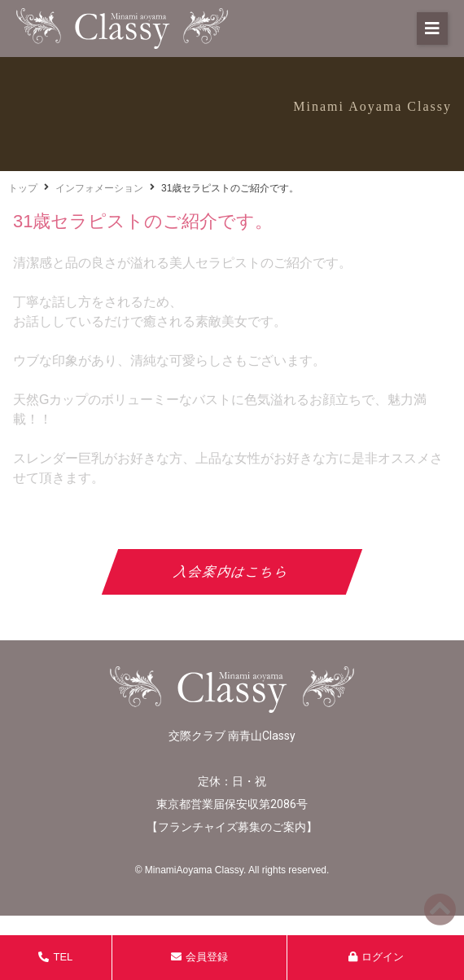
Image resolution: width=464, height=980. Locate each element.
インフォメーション (99, 188)
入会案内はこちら (232, 571)
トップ (23, 188)
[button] (432, 29)
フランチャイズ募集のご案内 (232, 827)
